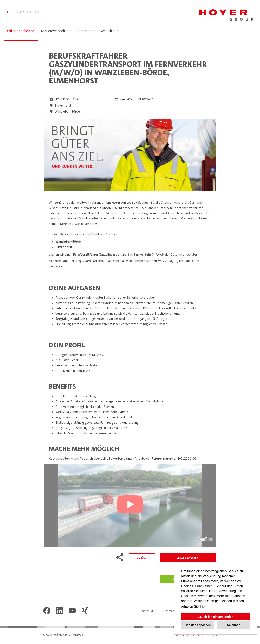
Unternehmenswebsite (96, 31)
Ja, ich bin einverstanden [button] (216, 617)
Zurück (142, 558)
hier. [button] (203, 606)
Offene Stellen (19, 31)
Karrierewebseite (54, 31)
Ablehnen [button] (234, 625)
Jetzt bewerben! (188, 558)
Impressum (148, 611)
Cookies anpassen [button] (198, 625)
